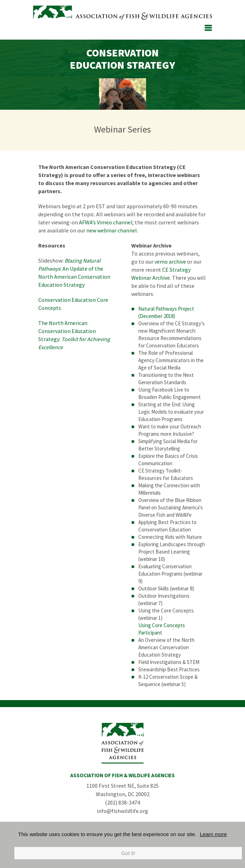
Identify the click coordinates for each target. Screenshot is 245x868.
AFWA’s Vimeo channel (106, 222)
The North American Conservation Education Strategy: (74, 335)
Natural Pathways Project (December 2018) (166, 312)
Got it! (128, 853)
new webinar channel (112, 230)
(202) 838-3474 (122, 802)
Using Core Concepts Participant (162, 629)
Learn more (214, 834)
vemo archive (170, 262)
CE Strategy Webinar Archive (161, 274)
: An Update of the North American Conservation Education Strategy (74, 273)
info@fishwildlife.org (122, 811)
